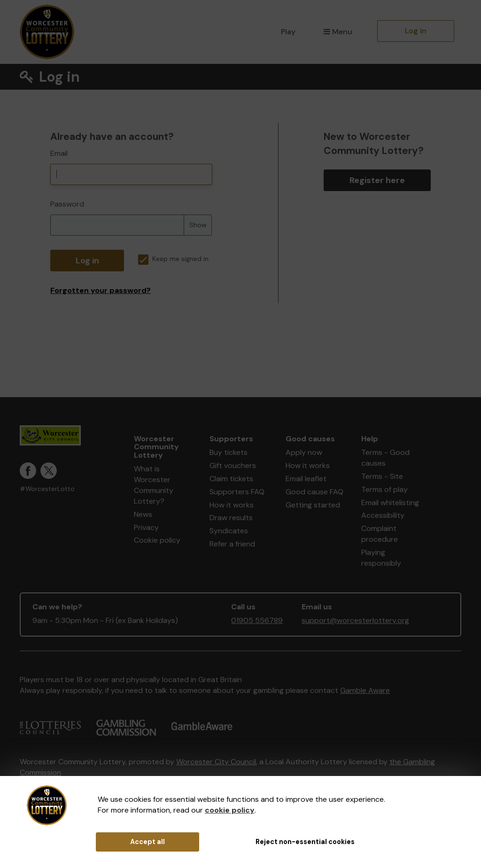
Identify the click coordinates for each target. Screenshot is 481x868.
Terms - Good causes (385, 458)
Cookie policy (157, 540)
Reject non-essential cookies (305, 842)
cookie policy (230, 810)
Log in (416, 31)
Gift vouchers (233, 465)
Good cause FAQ (314, 492)
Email (59, 153)
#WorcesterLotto (47, 489)
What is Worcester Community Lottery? (154, 485)
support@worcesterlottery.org (355, 620)
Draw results (231, 518)
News (143, 514)
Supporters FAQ (237, 492)
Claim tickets (231, 479)
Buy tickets (229, 452)
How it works (232, 505)
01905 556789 (257, 620)
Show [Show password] (198, 225)
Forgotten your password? (101, 290)
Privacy (146, 527)
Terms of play (384, 489)
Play (288, 32)
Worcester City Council (216, 762)
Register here (377, 180)
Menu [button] (338, 32)
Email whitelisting (390, 503)
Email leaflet (306, 479)
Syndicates (229, 531)
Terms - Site (382, 476)
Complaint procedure (380, 534)
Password (67, 204)
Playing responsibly (381, 558)
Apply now (304, 452)
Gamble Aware (365, 690)
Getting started (313, 505)
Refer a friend (232, 544)
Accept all (147, 842)
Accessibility (383, 515)
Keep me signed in (173, 259)
